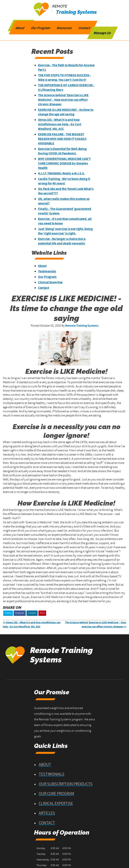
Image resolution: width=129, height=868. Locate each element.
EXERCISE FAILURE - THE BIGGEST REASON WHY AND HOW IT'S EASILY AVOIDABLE (66, 139)
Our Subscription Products (90, 732)
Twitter (8, 613)
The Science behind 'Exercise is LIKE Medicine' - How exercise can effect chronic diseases (66, 100)
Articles (81, 761)
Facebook (20, 613)
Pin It (42, 613)
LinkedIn (32, 613)
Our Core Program (91, 741)
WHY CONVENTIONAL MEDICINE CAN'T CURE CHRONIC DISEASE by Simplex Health (65, 163)
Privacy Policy (37, 857)
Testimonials (50, 271)
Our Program (51, 277)
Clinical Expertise (54, 282)
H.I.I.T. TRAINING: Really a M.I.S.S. (65, 173)
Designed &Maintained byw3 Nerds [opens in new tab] (116, 853)
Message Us (102, 32)
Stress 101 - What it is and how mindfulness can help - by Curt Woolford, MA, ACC (63, 124)
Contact (47, 288)
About (45, 266)
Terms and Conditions (16, 857)
